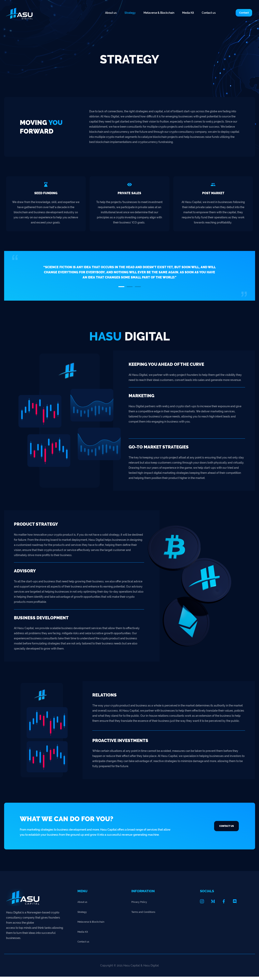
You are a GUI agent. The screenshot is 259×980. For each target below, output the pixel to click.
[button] (239, 13)
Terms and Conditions (145, 915)
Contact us (209, 13)
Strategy (130, 13)
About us (111, 13)
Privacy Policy (140, 905)
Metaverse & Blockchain (159, 13)
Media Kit (188, 13)
